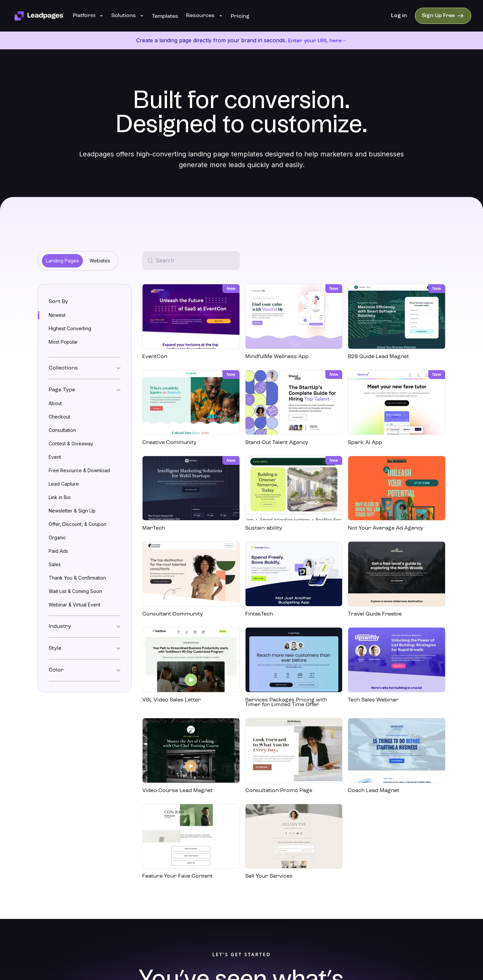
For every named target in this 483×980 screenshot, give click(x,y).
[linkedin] (397, 884)
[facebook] (384, 884)
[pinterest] (437, 884)
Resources (204, 16)
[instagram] (411, 884)
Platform (88, 16)
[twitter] (451, 884)
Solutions (128, 16)
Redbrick (249, 928)
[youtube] (424, 884)
